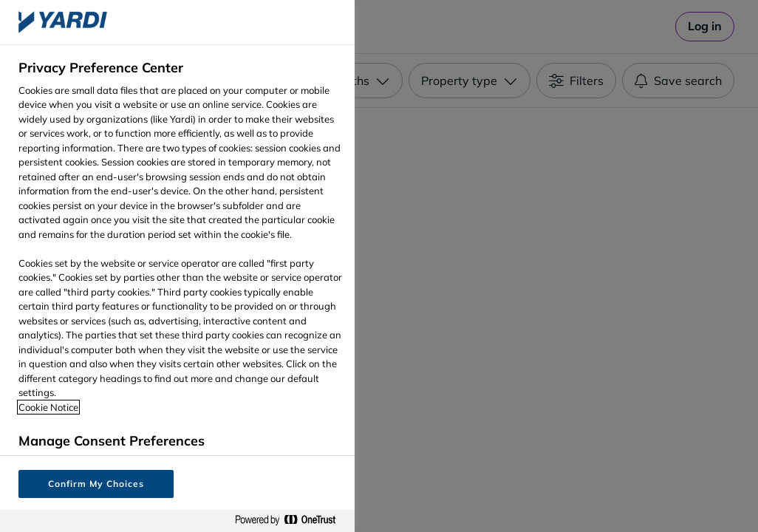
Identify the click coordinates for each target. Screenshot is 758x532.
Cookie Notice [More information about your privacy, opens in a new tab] (48, 407)
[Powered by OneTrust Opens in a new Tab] (291, 521)
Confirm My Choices (96, 484)
